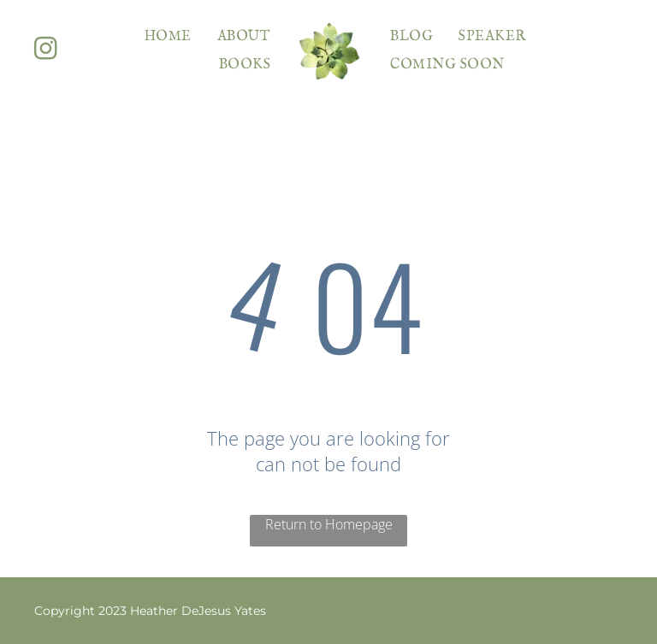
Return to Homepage (329, 524)
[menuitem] (168, 37)
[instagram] (45, 51)
